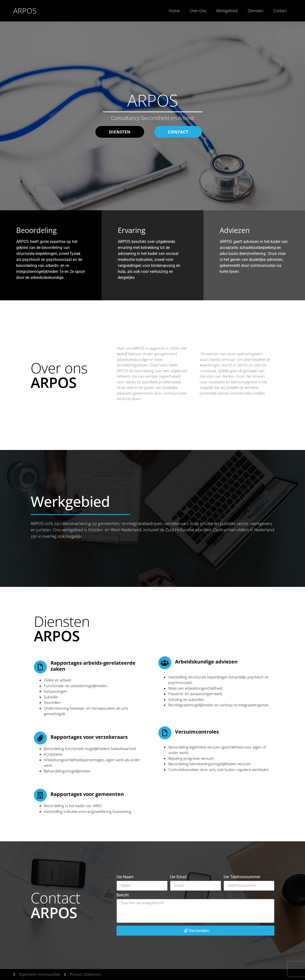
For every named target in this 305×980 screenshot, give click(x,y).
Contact (280, 11)
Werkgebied (227, 11)
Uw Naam (125, 877)
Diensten (256, 11)
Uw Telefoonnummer (242, 877)
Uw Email (178, 877)
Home (174, 11)
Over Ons (198, 11)
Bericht (123, 895)
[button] (178, 132)
